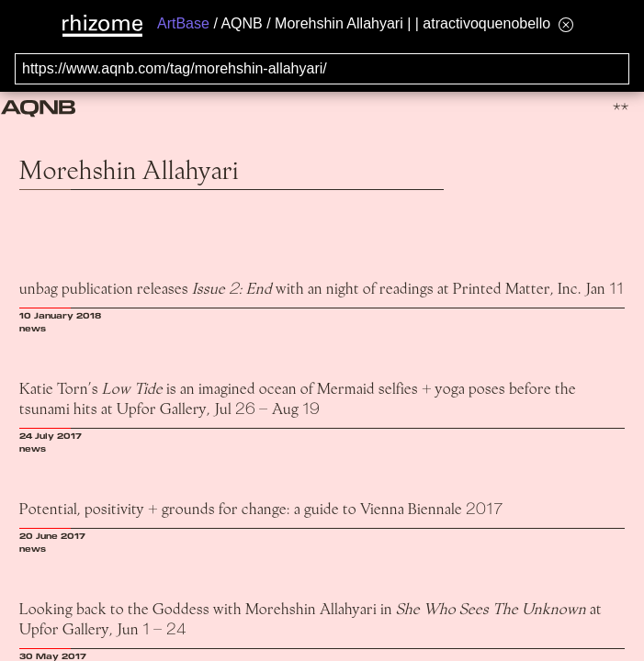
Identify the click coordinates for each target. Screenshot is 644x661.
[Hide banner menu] (566, 24)
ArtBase (183, 23)
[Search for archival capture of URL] (322, 69)
